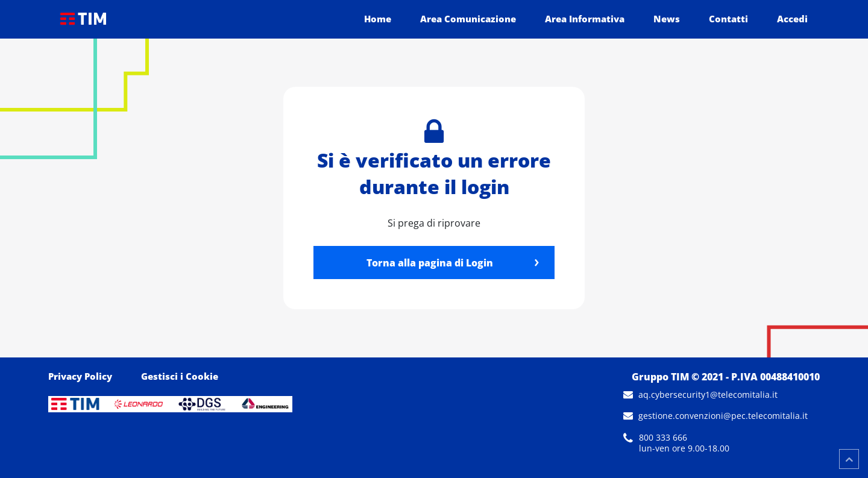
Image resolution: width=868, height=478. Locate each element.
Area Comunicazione (468, 19)
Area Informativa (585, 19)
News (667, 19)
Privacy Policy (80, 376)
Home (378, 19)
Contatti (728, 19)
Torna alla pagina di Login (430, 263)
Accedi (792, 19)
